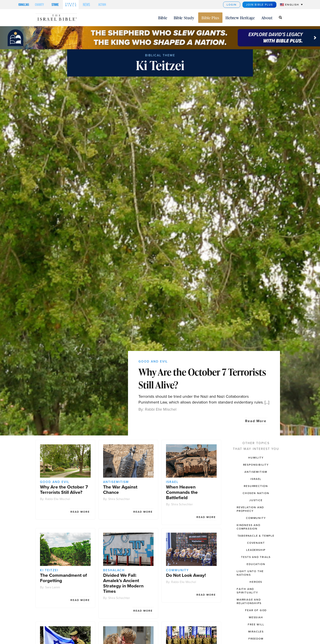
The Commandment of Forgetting (63, 578)
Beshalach (114, 570)
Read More (256, 421)
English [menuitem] (292, 5)
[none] (289, 5)
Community (177, 570)
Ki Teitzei (49, 570)
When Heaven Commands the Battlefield (182, 492)
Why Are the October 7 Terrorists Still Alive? (202, 378)
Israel (172, 482)
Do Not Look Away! (186, 575)
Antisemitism (116, 482)
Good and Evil (153, 361)
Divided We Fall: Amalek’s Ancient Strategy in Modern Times (123, 583)
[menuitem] (291, 5)
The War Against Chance (120, 489)
